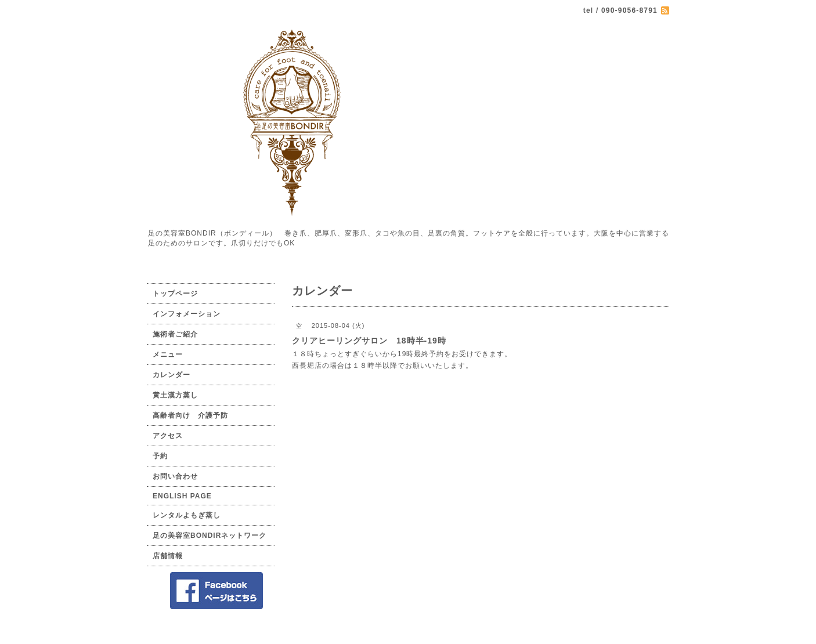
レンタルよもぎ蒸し (187, 515)
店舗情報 (168, 556)
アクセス (168, 436)
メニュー (168, 354)
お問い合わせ (175, 476)
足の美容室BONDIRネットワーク (210, 536)
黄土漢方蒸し (175, 395)
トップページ (175, 294)
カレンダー (171, 375)
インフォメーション (187, 314)
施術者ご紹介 (175, 334)
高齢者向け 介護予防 (190, 415)
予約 (160, 456)
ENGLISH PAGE (182, 496)
